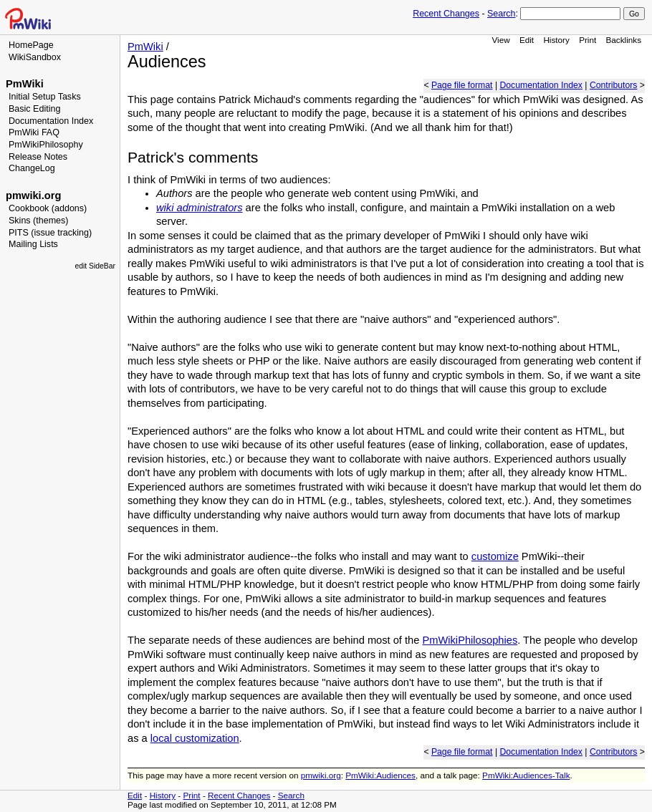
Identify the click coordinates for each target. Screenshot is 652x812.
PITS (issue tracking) (50, 233)
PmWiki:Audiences (380, 775)
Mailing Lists (33, 244)
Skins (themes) (38, 221)
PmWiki (25, 84)
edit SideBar (95, 266)
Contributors (614, 85)
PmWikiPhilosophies (470, 640)
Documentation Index (51, 121)
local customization (195, 738)
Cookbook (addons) (48, 208)
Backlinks (624, 40)
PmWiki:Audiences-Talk (526, 775)
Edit (527, 40)
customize (495, 556)
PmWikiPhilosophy (46, 145)
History (556, 40)
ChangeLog (32, 168)
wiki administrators (200, 208)
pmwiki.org (33, 195)
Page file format (462, 85)
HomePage (31, 45)
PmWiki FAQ (34, 132)
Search (501, 14)
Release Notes (38, 157)
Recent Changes (446, 14)
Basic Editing (34, 109)
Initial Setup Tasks (45, 97)
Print (588, 40)
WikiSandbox (35, 57)
